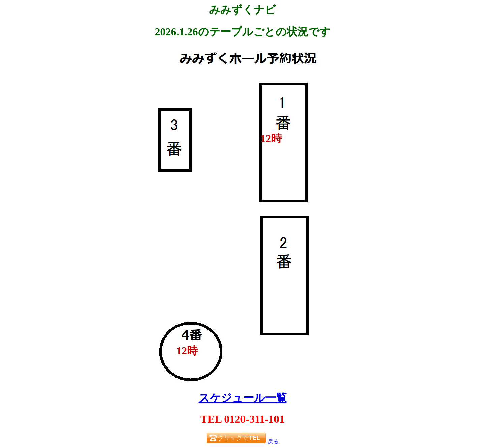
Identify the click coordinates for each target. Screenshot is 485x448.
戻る (273, 441)
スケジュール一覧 (243, 398)
